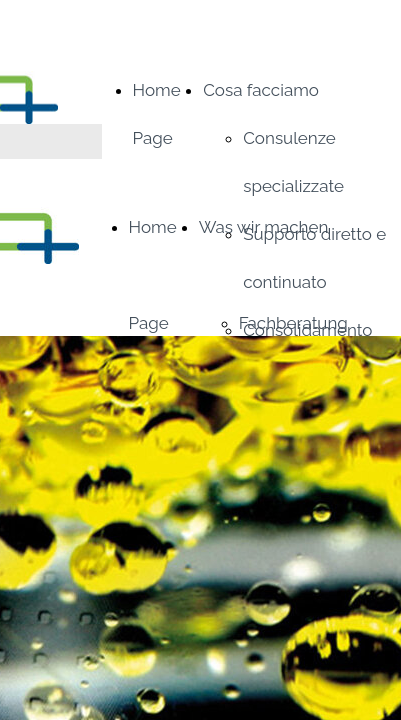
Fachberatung (293, 323)
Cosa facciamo (261, 90)
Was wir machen (264, 227)
